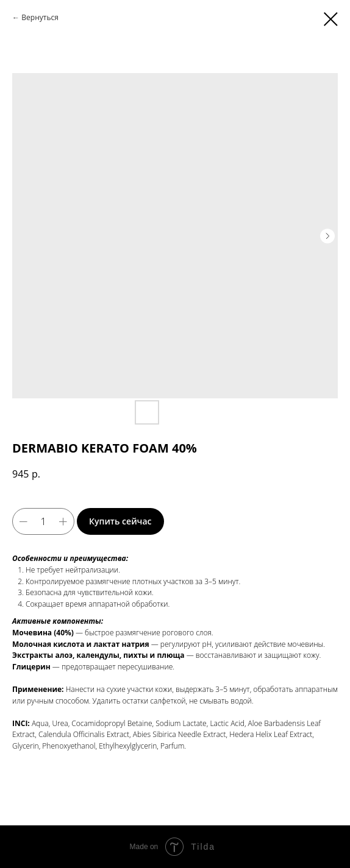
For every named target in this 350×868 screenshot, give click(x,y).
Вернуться (40, 17)
